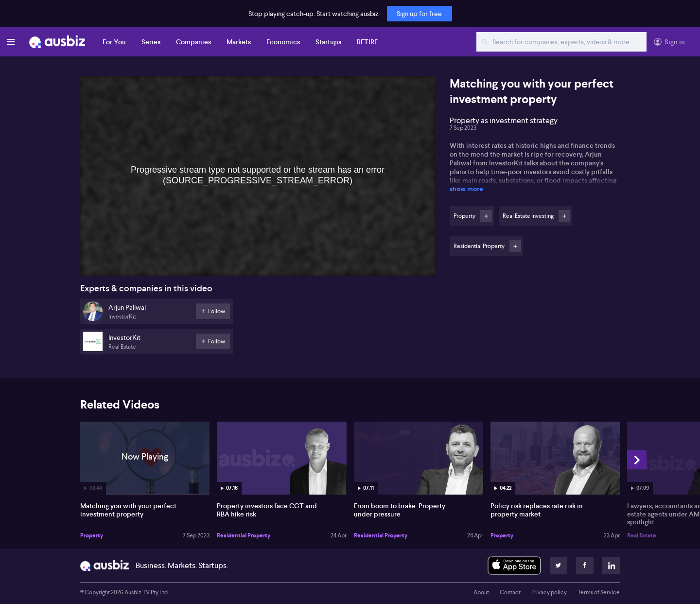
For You (114, 42)
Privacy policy (549, 592)
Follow (486, 216)
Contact (510, 592)
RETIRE (367, 42)
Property (92, 535)
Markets (239, 42)
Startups (328, 42)
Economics (283, 42)
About (481, 592)
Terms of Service (599, 592)
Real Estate (642, 535)
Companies (193, 42)
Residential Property (244, 535)
